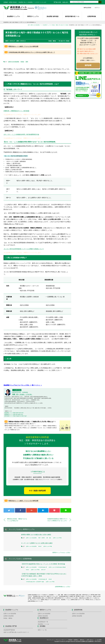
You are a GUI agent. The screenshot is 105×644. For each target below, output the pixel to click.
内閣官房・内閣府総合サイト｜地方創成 (16, 111)
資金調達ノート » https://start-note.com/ (14, 413)
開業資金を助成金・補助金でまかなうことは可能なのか (17, 520)
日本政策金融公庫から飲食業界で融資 (35, 582)
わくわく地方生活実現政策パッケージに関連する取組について (24, 249)
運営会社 (82, 640)
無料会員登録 (87, 8)
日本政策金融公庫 (43, 567)
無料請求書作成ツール (72, 16)
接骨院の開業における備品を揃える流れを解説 (36, 535)
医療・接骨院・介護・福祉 (45, 538)
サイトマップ (50, 640)
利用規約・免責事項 (73, 640)
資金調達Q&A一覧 (43, 622)
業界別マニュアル (33, 16)
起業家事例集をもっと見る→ (63, 587)
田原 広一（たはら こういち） (22, 394)
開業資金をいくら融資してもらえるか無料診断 (23, 46)
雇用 (27, 62)
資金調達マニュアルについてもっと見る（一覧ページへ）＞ (23, 385)
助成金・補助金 (8, 618)
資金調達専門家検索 (9, 630)
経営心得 (43, 570)
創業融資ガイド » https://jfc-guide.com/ (14, 414)
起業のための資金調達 (14, 62)
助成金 (22, 62)
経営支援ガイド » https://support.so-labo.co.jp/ (15, 416)
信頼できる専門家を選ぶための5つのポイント (16, 632)
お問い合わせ (90, 640)
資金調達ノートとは (43, 624)
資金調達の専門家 (11, 626)
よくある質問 (98, 640)
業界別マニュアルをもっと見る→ (62, 553)
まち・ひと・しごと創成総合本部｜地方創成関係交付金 (21, 134)
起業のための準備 (57, 538)
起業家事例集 (92, 16)
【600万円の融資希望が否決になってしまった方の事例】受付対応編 (43, 564)
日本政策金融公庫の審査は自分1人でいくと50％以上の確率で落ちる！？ (32, 52)
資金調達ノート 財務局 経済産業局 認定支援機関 (25, 8)
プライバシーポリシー (61, 640)
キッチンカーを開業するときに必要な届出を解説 (37, 543)
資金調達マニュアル (13, 16)
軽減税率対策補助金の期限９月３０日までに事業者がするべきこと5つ (57, 520)
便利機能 (42, 626)
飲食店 (40, 546)
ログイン (97, 8)
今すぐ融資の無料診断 (37, 491)
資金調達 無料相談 (52, 16)
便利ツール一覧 (42, 630)
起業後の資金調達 (9, 616)
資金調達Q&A (44, 618)
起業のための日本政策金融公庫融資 (57, 567)
